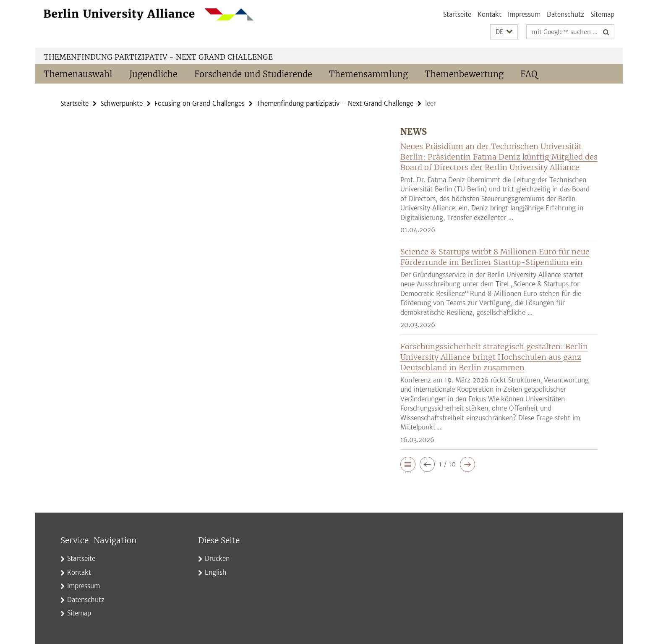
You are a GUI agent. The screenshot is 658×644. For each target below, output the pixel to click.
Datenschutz (565, 14)
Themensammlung (368, 74)
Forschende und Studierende (253, 74)
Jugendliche (153, 74)
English (216, 572)
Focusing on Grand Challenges (200, 103)
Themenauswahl (78, 74)
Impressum (524, 14)
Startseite (457, 14)
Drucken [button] (217, 559)
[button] (504, 32)
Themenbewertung (464, 74)
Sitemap (602, 14)
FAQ (529, 74)
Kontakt (490, 14)
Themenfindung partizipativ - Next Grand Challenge (158, 57)
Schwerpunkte (121, 103)
